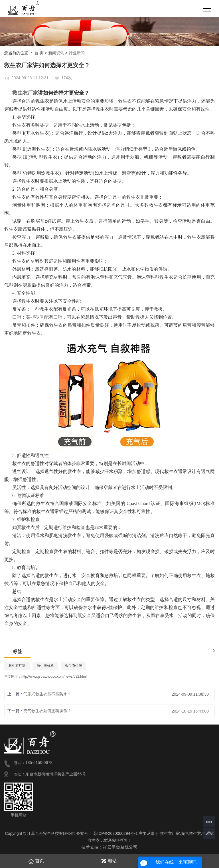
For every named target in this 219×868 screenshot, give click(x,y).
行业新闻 (77, 53)
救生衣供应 (74, 666)
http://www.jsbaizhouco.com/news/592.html (54, 677)
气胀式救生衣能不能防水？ (47, 694)
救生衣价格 (45, 666)
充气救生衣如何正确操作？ (47, 711)
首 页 (39, 53)
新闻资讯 (56, 53)
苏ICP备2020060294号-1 (115, 833)
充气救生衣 (191, 833)
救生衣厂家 (17, 666)
